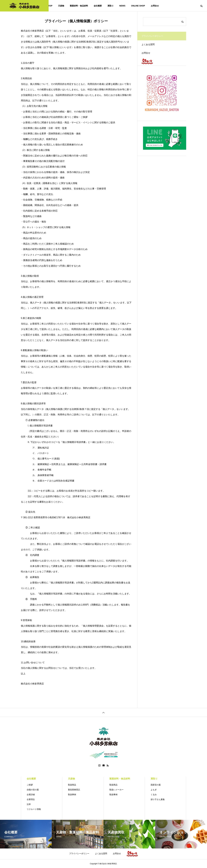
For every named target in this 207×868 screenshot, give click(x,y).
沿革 (29, 804)
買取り (111, 6)
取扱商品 (72, 785)
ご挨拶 (30, 785)
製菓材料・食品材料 (79, 6)
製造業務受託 (74, 790)
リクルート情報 (34, 809)
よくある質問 (150, 47)
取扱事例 (72, 795)
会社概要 (98, 6)
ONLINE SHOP (138, 6)
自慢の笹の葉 (33, 790)
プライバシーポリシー (79, 854)
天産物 (61, 6)
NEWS (122, 6)
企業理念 (31, 799)
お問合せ (155, 6)
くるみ (154, 795)
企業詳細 (31, 795)
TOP (50, 6)
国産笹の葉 (156, 785)
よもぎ (154, 790)
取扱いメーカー (116, 790)
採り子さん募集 (158, 799)
